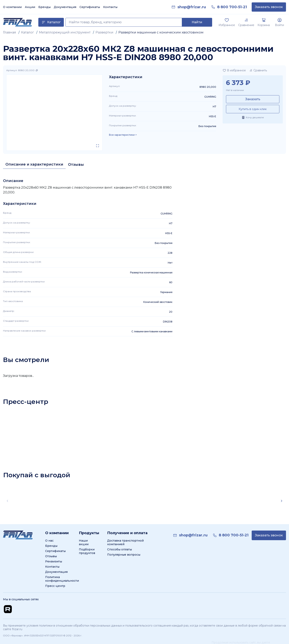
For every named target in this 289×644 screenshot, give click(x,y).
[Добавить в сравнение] (258, 70)
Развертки (104, 32)
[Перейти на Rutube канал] (8, 609)
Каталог (27, 32)
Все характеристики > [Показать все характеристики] (123, 135)
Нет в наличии (235, 90)
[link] (192, 7)
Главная (10, 32)
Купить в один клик (253, 109)
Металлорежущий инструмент (65, 32)
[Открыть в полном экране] (98, 146)
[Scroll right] (282, 501)
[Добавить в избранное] (234, 70)
